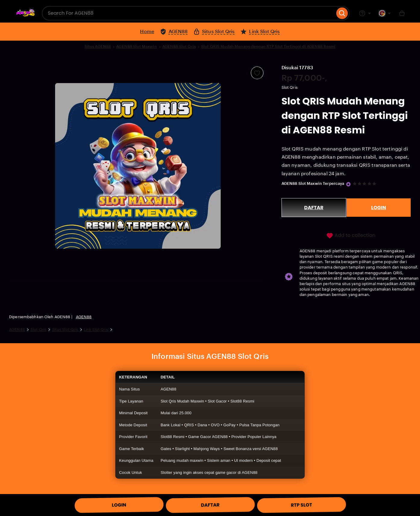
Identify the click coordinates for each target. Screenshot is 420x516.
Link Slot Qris (96, 329)
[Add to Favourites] (257, 73)
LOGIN (379, 208)
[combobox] (188, 13)
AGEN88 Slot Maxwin (136, 47)
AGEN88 (84, 317)
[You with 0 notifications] (385, 13)
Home (147, 31)
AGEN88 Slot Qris (179, 47)
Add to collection (351, 236)
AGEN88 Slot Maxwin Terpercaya (313, 183)
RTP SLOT (302, 505)
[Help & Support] (365, 13)
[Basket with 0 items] (402, 13)
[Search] (342, 13)
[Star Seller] (348, 184)
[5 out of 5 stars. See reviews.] (365, 183)
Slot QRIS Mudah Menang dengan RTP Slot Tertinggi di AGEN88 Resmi (268, 47)
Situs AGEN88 (98, 47)
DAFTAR (314, 208)
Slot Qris (38, 329)
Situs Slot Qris (66, 329)
